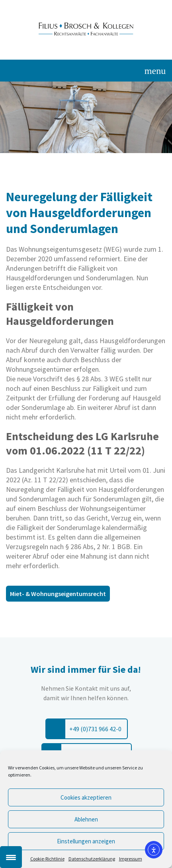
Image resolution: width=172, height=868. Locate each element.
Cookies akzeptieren (86, 797)
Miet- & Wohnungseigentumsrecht (58, 594)
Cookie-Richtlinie (47, 859)
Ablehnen (86, 819)
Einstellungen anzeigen (86, 841)
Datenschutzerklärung (92, 859)
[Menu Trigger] (11, 857)
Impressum (131, 859)
